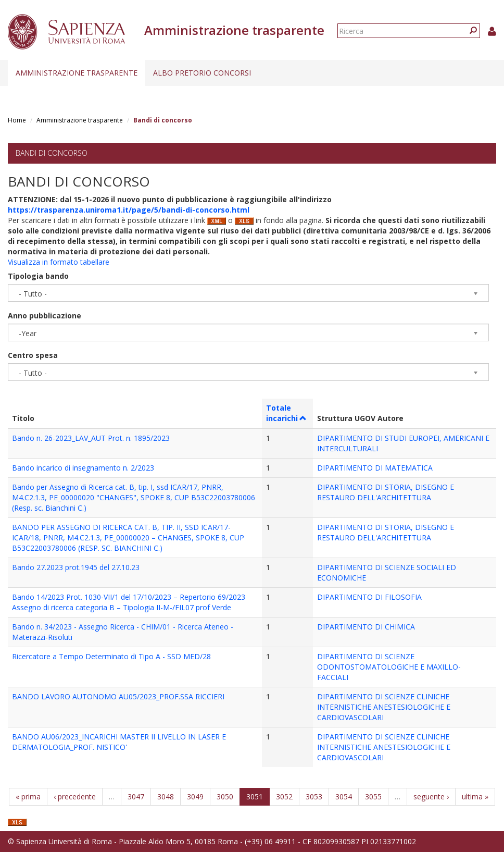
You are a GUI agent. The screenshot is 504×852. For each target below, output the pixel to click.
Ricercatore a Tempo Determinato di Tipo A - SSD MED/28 (111, 656)
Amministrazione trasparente (77, 73)
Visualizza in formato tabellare (59, 262)
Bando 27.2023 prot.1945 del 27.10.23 (76, 567)
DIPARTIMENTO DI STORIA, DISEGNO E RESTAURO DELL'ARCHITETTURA (386, 492)
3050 (225, 797)
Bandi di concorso (52, 153)
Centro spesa (33, 355)
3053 (314, 797)
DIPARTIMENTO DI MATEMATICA (375, 468)
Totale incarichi (287, 413)
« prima (28, 797)
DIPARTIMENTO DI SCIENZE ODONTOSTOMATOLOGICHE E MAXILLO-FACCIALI (389, 667)
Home (17, 120)
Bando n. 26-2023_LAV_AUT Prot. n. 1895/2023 (91, 438)
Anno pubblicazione (45, 316)
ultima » (475, 797)
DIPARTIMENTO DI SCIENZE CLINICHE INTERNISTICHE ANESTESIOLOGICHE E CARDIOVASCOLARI (384, 707)
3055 (373, 797)
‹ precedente (75, 797)
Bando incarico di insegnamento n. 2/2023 (83, 468)
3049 (195, 797)
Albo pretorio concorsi (202, 73)
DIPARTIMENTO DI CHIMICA (366, 627)
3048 (166, 797)
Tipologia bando (38, 276)
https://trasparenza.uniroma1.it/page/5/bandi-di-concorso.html (129, 210)
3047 (136, 797)
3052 (284, 797)
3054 (344, 797)
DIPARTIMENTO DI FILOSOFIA (369, 597)
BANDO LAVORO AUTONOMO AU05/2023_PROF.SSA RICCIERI (118, 696)
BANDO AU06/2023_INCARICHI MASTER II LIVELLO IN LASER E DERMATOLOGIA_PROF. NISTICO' (119, 742)
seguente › (431, 797)
